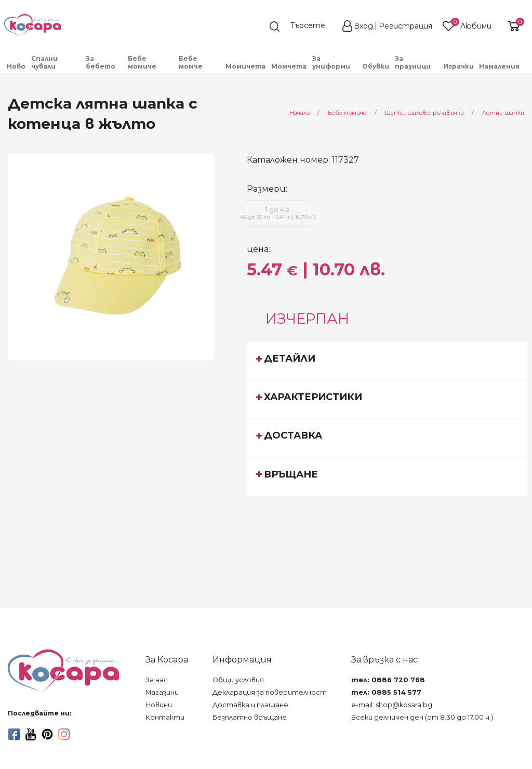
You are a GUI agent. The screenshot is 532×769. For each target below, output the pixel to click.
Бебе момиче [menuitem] (142, 62)
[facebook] (14, 734)
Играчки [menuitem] (458, 66)
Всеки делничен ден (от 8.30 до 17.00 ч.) (422, 717)
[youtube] (31, 734)
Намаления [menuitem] (499, 66)
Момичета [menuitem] (245, 66)
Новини (159, 705)
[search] (302, 26)
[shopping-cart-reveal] (512, 26)
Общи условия (238, 680)
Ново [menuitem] (16, 66)
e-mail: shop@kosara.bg (392, 705)
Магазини (162, 692)
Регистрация (405, 26)
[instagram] (64, 734)
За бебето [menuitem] (101, 62)
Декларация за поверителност (270, 692)
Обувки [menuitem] (376, 66)
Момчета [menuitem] (289, 66)
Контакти (165, 717)
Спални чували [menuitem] (44, 62)
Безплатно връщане (250, 717)
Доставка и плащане (250, 705)
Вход (363, 26)
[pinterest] (47, 734)
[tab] (388, 361)
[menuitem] (526, 70)
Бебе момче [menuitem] (191, 62)
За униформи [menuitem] (331, 62)
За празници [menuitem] (413, 62)
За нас (157, 680)
